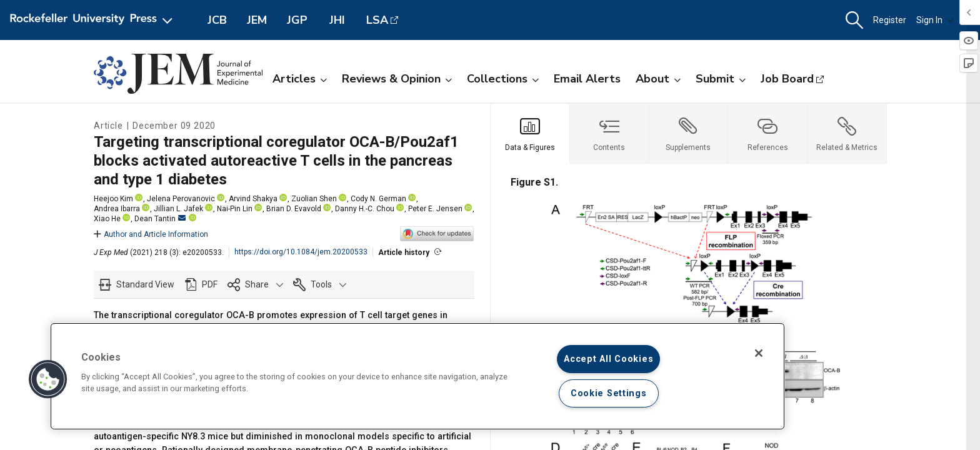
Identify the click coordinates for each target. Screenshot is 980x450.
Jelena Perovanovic (181, 199)
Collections (503, 79)
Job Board (787, 79)
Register (890, 20)
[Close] (759, 353)
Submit (721, 79)
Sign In (935, 20)
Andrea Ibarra (117, 209)
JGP (297, 20)
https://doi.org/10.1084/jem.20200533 (301, 252)
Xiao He (107, 219)
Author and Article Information (151, 234)
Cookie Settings (609, 393)
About (658, 79)
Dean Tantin (160, 219)
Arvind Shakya (253, 199)
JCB (217, 20)
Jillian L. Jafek (178, 209)
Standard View (145, 284)
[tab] (530, 134)
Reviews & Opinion (397, 79)
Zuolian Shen (314, 199)
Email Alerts (587, 79)
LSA (377, 20)
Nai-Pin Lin (235, 209)
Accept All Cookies (608, 359)
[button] (854, 20)
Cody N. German (378, 199)
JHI (337, 20)
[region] (417, 376)
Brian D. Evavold (294, 209)
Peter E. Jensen (435, 209)
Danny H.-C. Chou (365, 209)
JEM (257, 20)
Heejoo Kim (113, 199)
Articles (300, 79)
